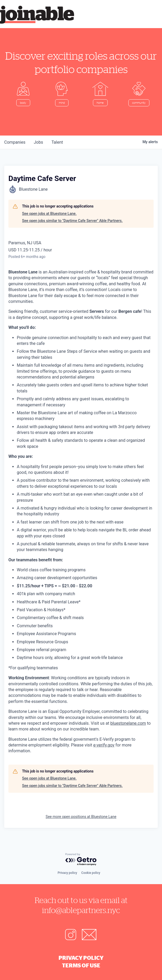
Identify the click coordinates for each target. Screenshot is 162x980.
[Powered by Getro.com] (81, 860)
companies (15, 142)
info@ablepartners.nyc (81, 910)
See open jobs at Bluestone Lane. (49, 214)
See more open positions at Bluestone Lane (81, 817)
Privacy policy (67, 873)
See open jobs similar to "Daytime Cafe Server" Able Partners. (72, 221)
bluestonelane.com (128, 723)
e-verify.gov (104, 745)
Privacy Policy (81, 958)
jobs (38, 142)
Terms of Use (81, 965)
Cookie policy (91, 873)
